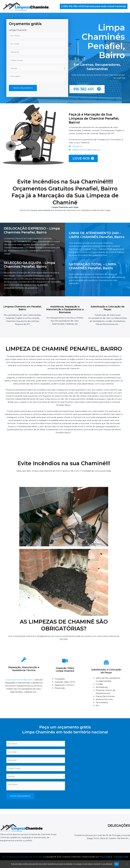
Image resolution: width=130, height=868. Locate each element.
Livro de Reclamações (13, 857)
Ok (116, 864)
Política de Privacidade (36, 857)
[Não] (127, 864)
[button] (94, 6)
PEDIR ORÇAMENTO (23, 105)
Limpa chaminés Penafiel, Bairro (19, 682)
